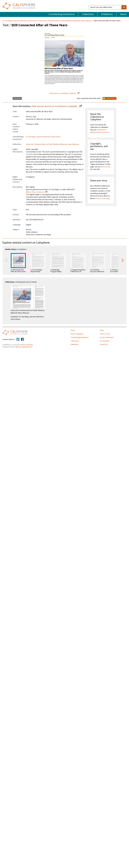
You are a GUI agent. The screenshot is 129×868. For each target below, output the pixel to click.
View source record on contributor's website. (55, 106)
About (123, 14)
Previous (6, 260)
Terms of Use (105, 334)
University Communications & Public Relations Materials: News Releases (66, 21)
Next (123, 260)
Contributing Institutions (62, 14)
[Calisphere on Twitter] (18, 339)
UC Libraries (29, 345)
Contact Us (104, 345)
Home (73, 330)
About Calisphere (77, 334)
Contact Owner (109, 98)
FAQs (102, 330)
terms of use (106, 167)
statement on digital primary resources (100, 131)
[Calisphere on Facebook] (22, 339)
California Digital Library (23, 347)
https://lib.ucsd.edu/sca (35, 192)
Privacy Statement (107, 337)
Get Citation (17, 98)
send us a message (103, 198)
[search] (124, 7)
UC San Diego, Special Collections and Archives (20, 21)
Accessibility (105, 341)
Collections (88, 14)
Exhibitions (107, 14)
